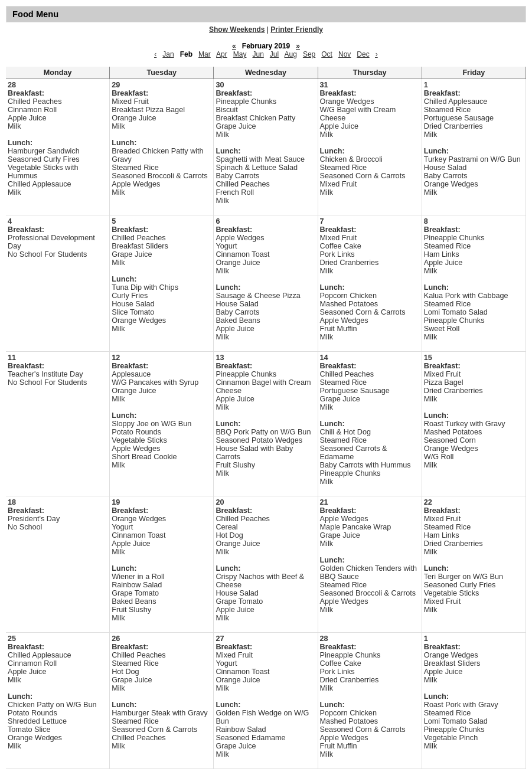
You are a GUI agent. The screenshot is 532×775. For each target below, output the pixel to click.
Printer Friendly (297, 30)
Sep (309, 54)
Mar (205, 54)
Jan (168, 54)
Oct (327, 54)
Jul (274, 54)
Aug (291, 54)
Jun (258, 54)
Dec (363, 54)
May (240, 54)
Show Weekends (237, 30)
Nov (345, 54)
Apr (222, 54)
